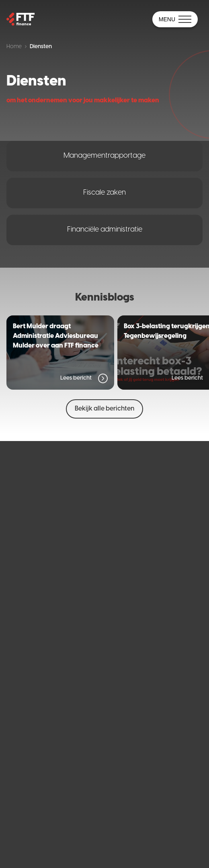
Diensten (41, 47)
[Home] (20, 19)
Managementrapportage (104, 156)
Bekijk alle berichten (104, 409)
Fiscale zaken (104, 193)
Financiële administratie (105, 230)
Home (14, 47)
